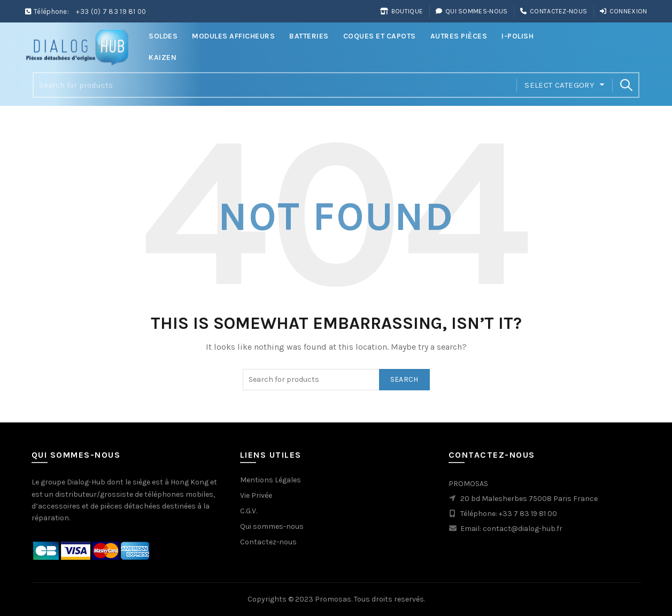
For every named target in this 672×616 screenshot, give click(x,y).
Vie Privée (256, 495)
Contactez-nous (554, 11)
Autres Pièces (459, 36)
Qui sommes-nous (472, 11)
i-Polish (517, 36)
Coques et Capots (380, 36)
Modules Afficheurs (233, 36)
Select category (559, 85)
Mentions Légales (271, 480)
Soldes (163, 36)
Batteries (309, 36)
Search (626, 85)
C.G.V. (249, 511)
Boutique (401, 11)
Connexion (623, 11)
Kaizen (163, 57)
